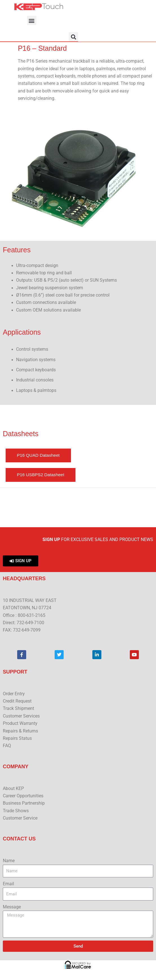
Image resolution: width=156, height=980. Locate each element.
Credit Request (17, 701)
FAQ (7, 746)
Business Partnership (24, 803)
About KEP (13, 789)
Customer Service (20, 818)
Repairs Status (17, 738)
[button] (32, 20)
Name (9, 861)
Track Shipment (18, 708)
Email (8, 884)
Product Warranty (20, 723)
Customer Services (21, 716)
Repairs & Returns (20, 731)
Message (12, 907)
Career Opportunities (23, 796)
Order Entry (14, 694)
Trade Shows (16, 811)
